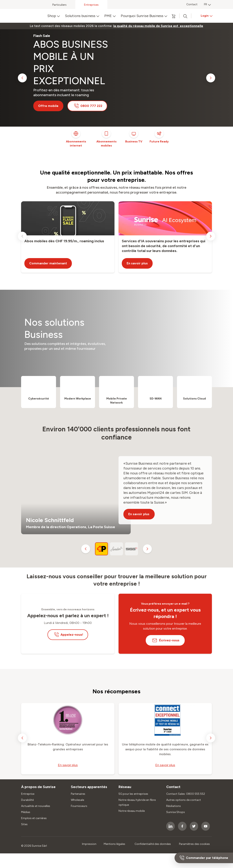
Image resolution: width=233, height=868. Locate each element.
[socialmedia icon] (170, 826)
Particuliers (59, 5)
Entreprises (91, 5)
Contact (192, 4)
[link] (158, 26)
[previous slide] (22, 78)
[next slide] (211, 78)
